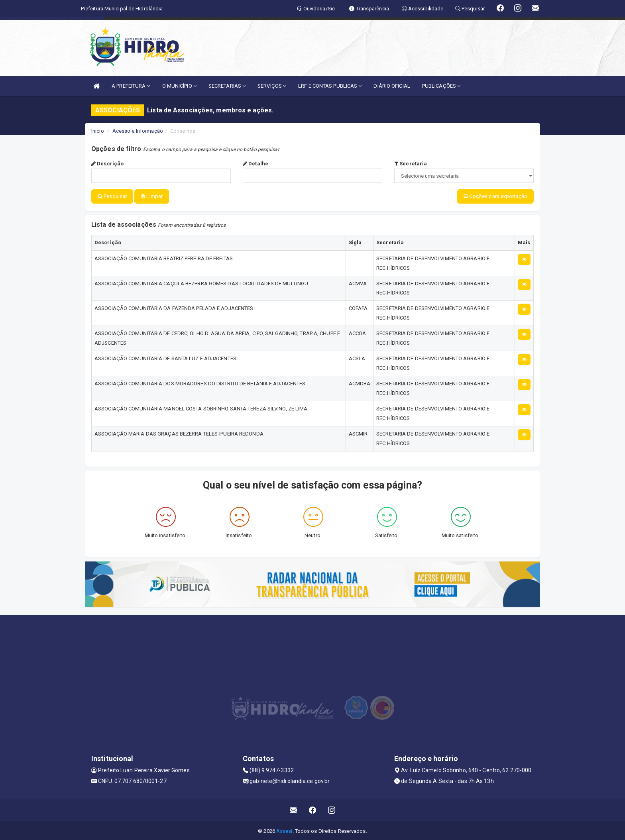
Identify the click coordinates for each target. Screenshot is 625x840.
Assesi (284, 830)
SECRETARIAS (227, 86)
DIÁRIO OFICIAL (392, 86)
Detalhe (256, 164)
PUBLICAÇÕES (441, 86)
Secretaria (411, 164)
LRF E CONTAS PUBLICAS (330, 86)
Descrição (107, 164)
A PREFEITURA (131, 86)
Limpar (152, 196)
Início (98, 131)
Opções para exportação (495, 196)
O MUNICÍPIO (179, 86)
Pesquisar (112, 196)
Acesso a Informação (138, 131)
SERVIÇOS (272, 86)
